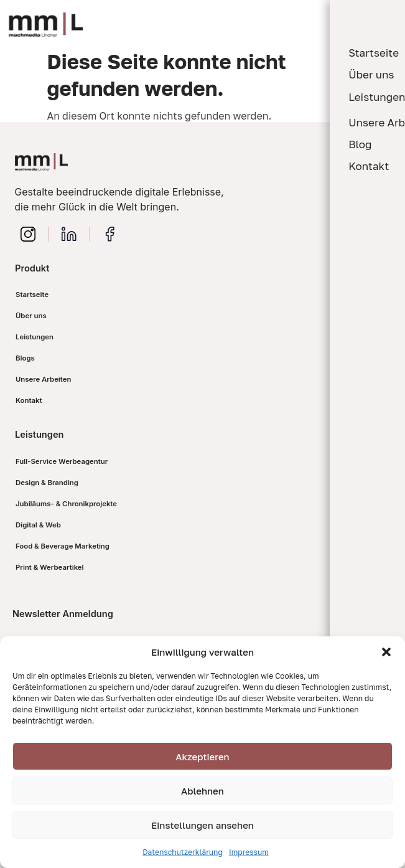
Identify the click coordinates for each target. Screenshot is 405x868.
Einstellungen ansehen (202, 825)
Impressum (249, 852)
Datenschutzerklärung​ (183, 852)
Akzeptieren (202, 757)
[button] (386, 652)
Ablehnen (202, 791)
